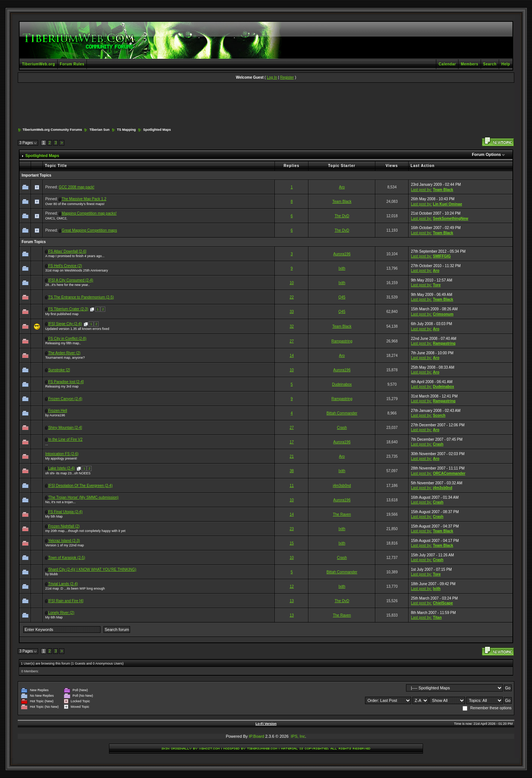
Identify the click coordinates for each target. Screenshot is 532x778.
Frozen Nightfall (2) (64, 526)
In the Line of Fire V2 (65, 439)
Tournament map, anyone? (65, 358)
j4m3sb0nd (342, 486)
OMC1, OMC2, (56, 218)
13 (292, 601)
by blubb (51, 574)
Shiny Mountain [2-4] (65, 428)
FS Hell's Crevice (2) (65, 266)
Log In (272, 77)
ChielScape (443, 603)
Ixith (342, 268)
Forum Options (486, 154)
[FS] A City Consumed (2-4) (71, 280)
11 (292, 486)
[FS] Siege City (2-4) (65, 324)
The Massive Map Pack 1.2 (84, 199)
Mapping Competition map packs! (89, 213)
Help (506, 64)
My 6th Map (54, 617)
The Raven (342, 514)
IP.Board (257, 736)
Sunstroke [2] (59, 370)
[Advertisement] (266, 106)
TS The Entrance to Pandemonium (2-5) (81, 297)
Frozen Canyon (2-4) (65, 399)
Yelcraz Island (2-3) (64, 541)
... (47, 444)
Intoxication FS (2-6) (62, 454)
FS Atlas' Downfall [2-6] (67, 251)
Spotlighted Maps (157, 130)
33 (292, 312)
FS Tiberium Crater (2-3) (68, 309)
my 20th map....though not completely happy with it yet (85, 531)
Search (490, 64)
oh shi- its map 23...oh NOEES (68, 473)
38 (292, 471)
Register (287, 77)
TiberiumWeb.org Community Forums (52, 130)
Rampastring (342, 341)
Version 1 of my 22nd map (64, 545)
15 (292, 543)
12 (292, 586)
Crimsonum (443, 314)
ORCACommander (449, 473)
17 (292, 442)
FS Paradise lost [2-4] (66, 382)
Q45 (342, 297)
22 (292, 297)
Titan (437, 617)
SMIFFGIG (442, 256)
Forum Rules (72, 64)
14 (292, 356)
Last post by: (421, 190)
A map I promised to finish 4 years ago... (75, 256)
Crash (342, 428)
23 (292, 529)
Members (469, 64)
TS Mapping (127, 130)
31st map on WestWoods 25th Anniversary (76, 270)
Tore (437, 285)
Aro (342, 187)
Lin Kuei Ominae (448, 204)
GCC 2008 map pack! (76, 187)
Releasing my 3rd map (62, 386)
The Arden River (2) (64, 353)
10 (292, 283)
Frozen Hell (57, 411)
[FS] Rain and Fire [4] (66, 601)
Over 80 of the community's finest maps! (75, 204)
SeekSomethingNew (451, 219)
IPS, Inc (298, 736)
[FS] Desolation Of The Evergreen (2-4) (80, 486)
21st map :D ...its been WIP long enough (75, 588)
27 (292, 341)
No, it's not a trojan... (60, 502)
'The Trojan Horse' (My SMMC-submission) (83, 497)
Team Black (443, 190)
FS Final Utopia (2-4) (65, 512)
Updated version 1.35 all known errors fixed (77, 329)
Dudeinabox (342, 384)
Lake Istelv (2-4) (61, 468)
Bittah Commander (342, 413)
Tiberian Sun (99, 130)
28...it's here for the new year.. (67, 285)
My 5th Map (54, 516)
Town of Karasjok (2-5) (66, 558)
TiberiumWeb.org (38, 64)
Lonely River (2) (61, 613)
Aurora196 (342, 254)
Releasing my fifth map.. (63, 343)
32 (292, 326)
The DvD (342, 216)
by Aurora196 (55, 415)
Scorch (439, 415)
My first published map (62, 314)
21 (292, 456)
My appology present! (61, 458)
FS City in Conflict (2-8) (67, 339)
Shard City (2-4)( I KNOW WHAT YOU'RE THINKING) (92, 569)
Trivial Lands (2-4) (63, 584)
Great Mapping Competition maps (89, 230)
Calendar (447, 64)
